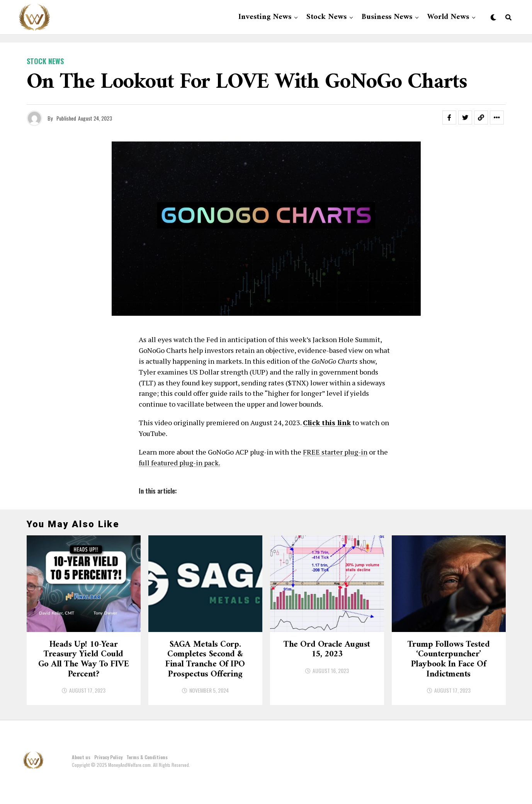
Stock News (326, 17)
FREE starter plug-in (335, 452)
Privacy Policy (108, 776)
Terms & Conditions (147, 776)
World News (448, 17)
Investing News (265, 17)
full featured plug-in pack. (179, 463)
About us (81, 776)
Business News (387, 17)
